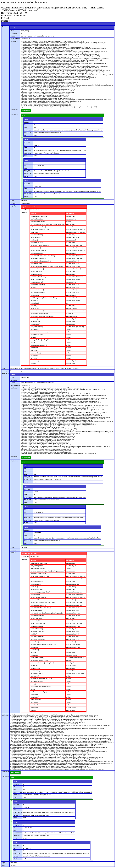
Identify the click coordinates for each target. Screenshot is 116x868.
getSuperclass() (35, 324)
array (23, 115)
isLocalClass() (35, 350)
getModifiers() (35, 303)
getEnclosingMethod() (37, 279)
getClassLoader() (36, 237)
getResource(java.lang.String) (39, 314)
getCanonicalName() (37, 235)
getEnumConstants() (37, 282)
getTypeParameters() (37, 327)
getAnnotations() (35, 232)
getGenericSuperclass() (38, 293)
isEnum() (33, 343)
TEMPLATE (28, 133)
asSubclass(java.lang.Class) (39, 216)
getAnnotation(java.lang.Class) (40, 230)
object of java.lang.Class (30, 207)
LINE (26, 127)
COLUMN (27, 122)
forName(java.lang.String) (38, 227)
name (4, 865)
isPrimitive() (34, 356)
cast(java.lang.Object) (37, 219)
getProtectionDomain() (37, 311)
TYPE (26, 135)
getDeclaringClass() (36, 272)
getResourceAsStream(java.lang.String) (42, 316)
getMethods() (35, 300)
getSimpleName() (36, 321)
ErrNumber (14, 33)
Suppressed (14, 110)
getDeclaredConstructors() (38, 258)
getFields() (34, 287)
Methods (24, 212)
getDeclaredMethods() (37, 269)
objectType (14, 206)
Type (12, 201)
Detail (13, 31)
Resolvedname (15, 39)
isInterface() (34, 348)
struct (4, 24)
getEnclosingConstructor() (38, 277)
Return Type (70, 213)
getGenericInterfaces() (37, 290)
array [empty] (26, 111)
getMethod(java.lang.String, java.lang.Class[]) (44, 298)
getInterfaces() (35, 295)
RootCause (5, 374)
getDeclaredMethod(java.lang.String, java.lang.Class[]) (47, 266)
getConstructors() (36, 248)
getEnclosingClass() (37, 274)
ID (25, 125)
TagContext (14, 114)
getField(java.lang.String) (38, 285)
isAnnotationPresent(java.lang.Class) (42, 332)
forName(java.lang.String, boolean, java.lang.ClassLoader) (48, 224)
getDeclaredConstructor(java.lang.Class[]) (43, 256)
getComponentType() (37, 243)
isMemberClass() (36, 353)
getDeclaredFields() (36, 264)
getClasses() (34, 240)
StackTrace (14, 41)
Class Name (25, 210)
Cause (4, 27)
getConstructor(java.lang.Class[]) (40, 245)
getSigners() (34, 319)
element (13, 203)
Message (14, 36)
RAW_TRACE (28, 130)
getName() (34, 306)
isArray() (33, 337)
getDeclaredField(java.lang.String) (41, 261)
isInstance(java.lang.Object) (39, 345)
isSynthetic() (34, 358)
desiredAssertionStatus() (38, 222)
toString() (33, 364)
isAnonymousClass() (37, 335)
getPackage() (35, 308)
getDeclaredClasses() (37, 253)
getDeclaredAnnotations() (38, 251)
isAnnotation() (35, 329)
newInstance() (35, 361)
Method (33, 213)
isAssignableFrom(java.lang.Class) (41, 340)
